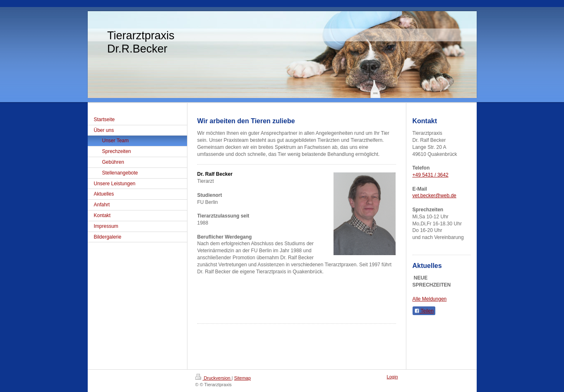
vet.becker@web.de (434, 196)
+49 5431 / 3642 (431, 175)
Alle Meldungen (430, 299)
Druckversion (214, 378)
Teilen (424, 311)
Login (392, 377)
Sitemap (242, 378)
